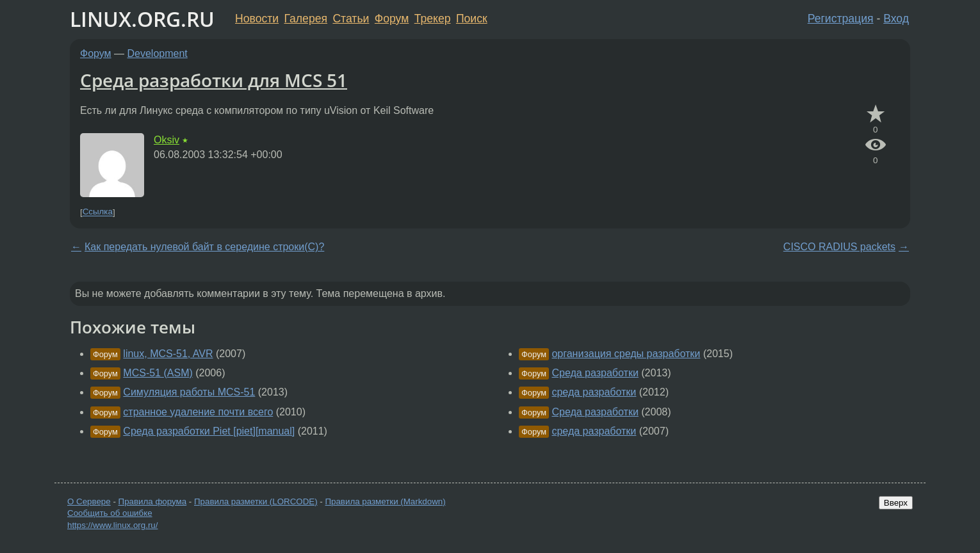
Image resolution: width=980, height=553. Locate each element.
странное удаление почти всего (198, 412)
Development (158, 53)
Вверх (896, 503)
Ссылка (98, 212)
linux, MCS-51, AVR (168, 354)
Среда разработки (595, 373)
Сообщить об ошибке (110, 513)
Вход (896, 19)
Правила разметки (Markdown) (385, 501)
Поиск (472, 19)
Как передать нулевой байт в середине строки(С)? (204, 247)
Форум (392, 19)
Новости (257, 19)
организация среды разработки (626, 354)
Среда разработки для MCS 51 (214, 80)
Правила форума (153, 501)
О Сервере (89, 501)
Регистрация (841, 19)
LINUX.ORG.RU (142, 19)
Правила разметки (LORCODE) (256, 501)
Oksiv (167, 140)
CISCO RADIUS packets (839, 247)
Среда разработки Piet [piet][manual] (209, 431)
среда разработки (594, 392)
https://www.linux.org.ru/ (112, 525)
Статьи (351, 19)
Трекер (433, 19)
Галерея (306, 19)
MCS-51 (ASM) (158, 373)
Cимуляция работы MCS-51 (189, 392)
